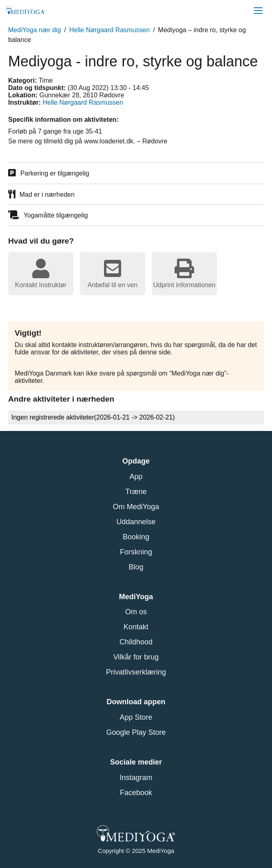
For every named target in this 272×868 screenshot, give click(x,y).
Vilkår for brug (136, 657)
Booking (136, 537)
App (136, 477)
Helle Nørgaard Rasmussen (109, 30)
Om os (136, 612)
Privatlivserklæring (136, 672)
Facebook (136, 793)
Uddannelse (136, 522)
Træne (136, 492)
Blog (136, 567)
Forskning (136, 552)
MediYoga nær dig (34, 30)
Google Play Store (136, 732)
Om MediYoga (136, 507)
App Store (136, 717)
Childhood (136, 642)
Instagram (136, 778)
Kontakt (136, 627)
